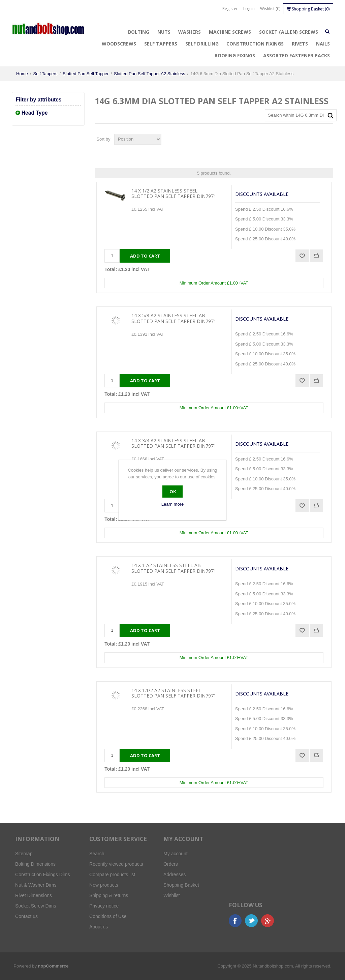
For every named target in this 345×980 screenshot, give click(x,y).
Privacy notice (104, 906)
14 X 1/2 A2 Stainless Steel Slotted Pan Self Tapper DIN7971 (174, 194)
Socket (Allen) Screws (289, 32)
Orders (171, 864)
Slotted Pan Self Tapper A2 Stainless (150, 74)
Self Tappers (161, 44)
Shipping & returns (109, 895)
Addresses (175, 874)
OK (173, 492)
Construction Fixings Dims (43, 874)
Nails (323, 44)
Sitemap (24, 854)
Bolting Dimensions (35, 864)
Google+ (268, 921)
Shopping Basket (181, 885)
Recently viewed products (116, 864)
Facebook (235, 921)
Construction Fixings (255, 44)
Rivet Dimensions (34, 895)
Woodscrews (119, 44)
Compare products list (112, 874)
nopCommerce (53, 966)
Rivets (300, 44)
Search (97, 854)
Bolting (139, 32)
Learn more (172, 504)
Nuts (164, 32)
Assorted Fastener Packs (296, 55)
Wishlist (171, 895)
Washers (190, 32)
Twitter (251, 921)
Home (22, 74)
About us (99, 927)
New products (104, 885)
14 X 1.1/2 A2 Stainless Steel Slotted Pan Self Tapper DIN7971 (174, 693)
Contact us (26, 916)
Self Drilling (202, 44)
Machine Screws (230, 32)
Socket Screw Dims (36, 906)
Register (230, 9)
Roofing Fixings (235, 55)
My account (176, 854)
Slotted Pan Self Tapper (86, 74)
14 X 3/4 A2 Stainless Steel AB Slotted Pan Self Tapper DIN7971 (174, 444)
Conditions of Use (108, 916)
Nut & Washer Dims (36, 885)
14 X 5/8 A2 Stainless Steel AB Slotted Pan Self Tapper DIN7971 (174, 319)
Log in (249, 9)
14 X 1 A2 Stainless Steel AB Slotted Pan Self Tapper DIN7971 (174, 568)
